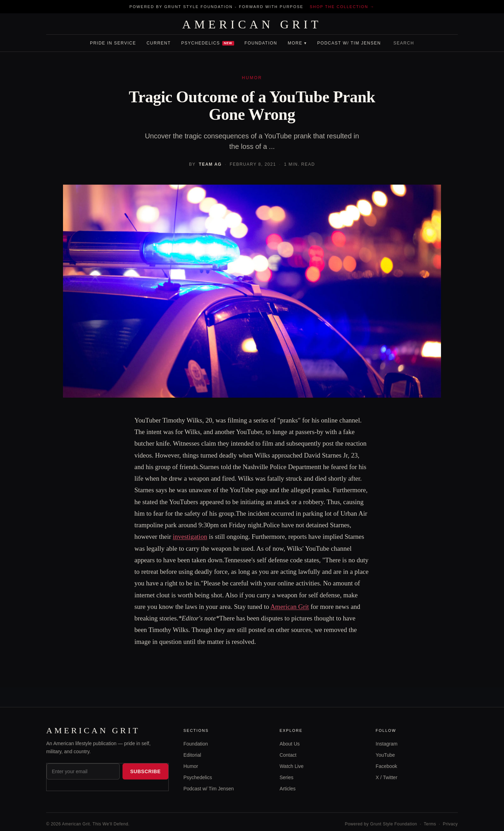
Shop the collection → (342, 7)
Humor (191, 766)
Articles (288, 789)
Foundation (261, 43)
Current (159, 43)
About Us (290, 744)
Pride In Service (113, 43)
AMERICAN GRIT (252, 25)
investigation (190, 537)
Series (287, 777)
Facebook (386, 766)
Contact (288, 755)
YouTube (385, 755)
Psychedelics (208, 43)
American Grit (289, 607)
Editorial (192, 755)
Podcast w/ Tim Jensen (349, 43)
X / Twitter (386, 777)
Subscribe (145, 771)
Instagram (386, 744)
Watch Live (292, 766)
